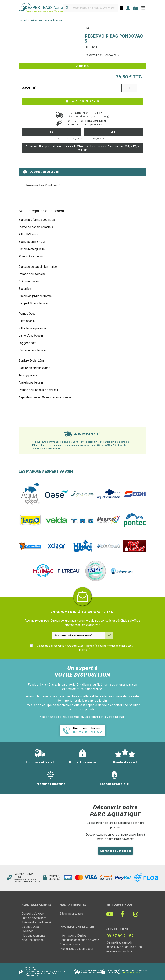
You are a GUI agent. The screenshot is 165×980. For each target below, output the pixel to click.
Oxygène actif (28, 343)
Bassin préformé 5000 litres (37, 220)
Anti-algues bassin (31, 383)
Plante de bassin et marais (36, 227)
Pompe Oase (27, 314)
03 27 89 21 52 (134, 972)
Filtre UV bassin (29, 234)
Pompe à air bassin (31, 256)
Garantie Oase (31, 927)
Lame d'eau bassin (31, 336)
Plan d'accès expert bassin (77, 949)
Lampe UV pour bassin (33, 303)
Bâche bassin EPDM (32, 242)
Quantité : (30, 88)
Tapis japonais (28, 375)
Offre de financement (88, 123)
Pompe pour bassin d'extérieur (38, 390)
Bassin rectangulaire (32, 249)
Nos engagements (33, 936)
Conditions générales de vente (79, 940)
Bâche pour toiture (71, 914)
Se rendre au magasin (115, 851)
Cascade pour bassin (32, 350)
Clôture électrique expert (35, 368)
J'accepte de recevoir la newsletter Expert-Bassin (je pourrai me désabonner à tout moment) (85, 648)
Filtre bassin (27, 321)
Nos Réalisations (33, 940)
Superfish (25, 289)
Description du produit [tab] (42, 172)
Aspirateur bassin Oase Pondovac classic (45, 397)
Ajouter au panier (82, 101)
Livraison (27, 931)
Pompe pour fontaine (32, 274)
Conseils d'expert (33, 914)
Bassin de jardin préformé (35, 296)
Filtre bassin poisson (32, 328)
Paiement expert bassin (37, 922)
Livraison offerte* (88, 115)
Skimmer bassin (29, 281)
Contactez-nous (70, 944)
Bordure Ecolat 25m (31, 361)
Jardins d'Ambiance (34, 918)
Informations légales (73, 936)
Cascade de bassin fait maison (38, 267)
